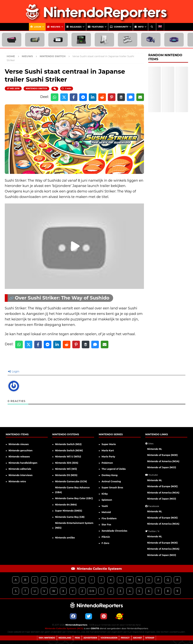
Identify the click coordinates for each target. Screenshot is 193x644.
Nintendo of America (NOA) (163, 461)
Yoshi (105, 506)
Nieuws (54, 27)
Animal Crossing (111, 482)
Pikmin (106, 537)
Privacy (125, 638)
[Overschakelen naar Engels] (160, 27)
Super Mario (109, 444)
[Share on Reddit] (102, 97)
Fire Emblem (109, 519)
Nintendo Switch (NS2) (68, 444)
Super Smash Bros (112, 488)
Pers (77, 638)
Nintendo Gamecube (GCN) (71, 482)
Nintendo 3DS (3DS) (67, 463)
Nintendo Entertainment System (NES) (74, 525)
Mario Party (108, 457)
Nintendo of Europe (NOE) (162, 455)
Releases (74, 27)
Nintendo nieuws (19, 444)
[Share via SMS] (131, 97)
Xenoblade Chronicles (114, 531)
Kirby (105, 494)
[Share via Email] (140, 97)
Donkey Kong (110, 475)
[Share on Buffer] (121, 97)
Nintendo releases (19, 457)
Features (96, 27)
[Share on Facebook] (74, 97)
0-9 (92, 591)
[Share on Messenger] (83, 97)
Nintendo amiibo (65, 538)
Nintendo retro (17, 482)
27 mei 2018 (13, 88)
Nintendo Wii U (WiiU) (68, 457)
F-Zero (105, 543)
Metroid (106, 512)
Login (36, 27)
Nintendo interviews (21, 475)
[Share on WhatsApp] (55, 97)
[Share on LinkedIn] (93, 97)
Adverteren (90, 638)
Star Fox (106, 525)
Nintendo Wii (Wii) (66, 469)
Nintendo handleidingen (23, 463)
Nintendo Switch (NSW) (69, 451)
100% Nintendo (47, 638)
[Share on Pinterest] (112, 97)
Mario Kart (108, 451)
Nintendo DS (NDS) (66, 475)
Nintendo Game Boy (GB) (70, 517)
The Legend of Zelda (114, 469)
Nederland (65, 638)
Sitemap (150, 638)
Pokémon (107, 463)
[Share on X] (64, 97)
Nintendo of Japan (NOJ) (162, 467)
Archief (138, 638)
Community (119, 27)
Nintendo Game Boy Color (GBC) (74, 498)
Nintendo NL (155, 449)
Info (139, 27)
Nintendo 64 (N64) (66, 505)
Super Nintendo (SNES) (69, 511)
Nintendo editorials (20, 469)
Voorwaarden (109, 638)
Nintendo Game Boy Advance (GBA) (72, 490)
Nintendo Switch (36, 88)
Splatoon (107, 500)
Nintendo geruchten (21, 451)
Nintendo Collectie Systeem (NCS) (64, 628)
